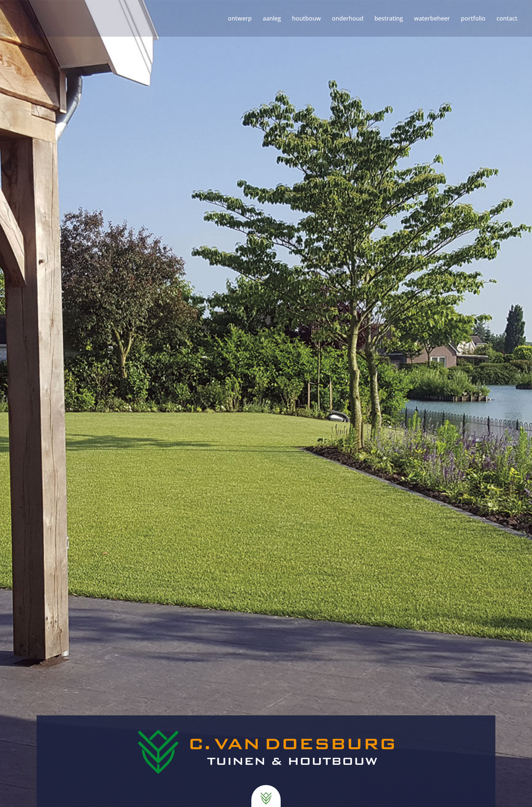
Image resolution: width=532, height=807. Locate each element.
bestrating (389, 18)
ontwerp (240, 18)
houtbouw (306, 18)
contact (507, 18)
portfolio (473, 18)
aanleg (272, 18)
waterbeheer (432, 18)
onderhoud (348, 18)
